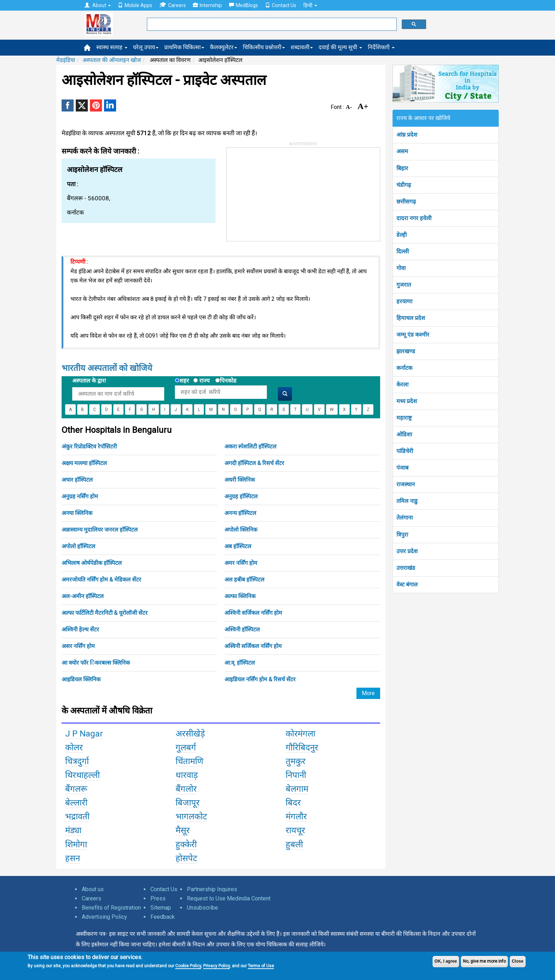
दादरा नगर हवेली (414, 218)
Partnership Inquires (212, 889)
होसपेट (186, 858)
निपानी (296, 775)
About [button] (98, 5)
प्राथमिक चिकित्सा (184, 47)
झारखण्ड (406, 351)
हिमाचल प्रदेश (411, 318)
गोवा (401, 268)
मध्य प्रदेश (407, 401)
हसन (73, 858)
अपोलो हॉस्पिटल (78, 546)
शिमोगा (76, 844)
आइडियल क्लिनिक (81, 679)
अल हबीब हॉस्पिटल (244, 580)
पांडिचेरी (405, 451)
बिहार (402, 168)
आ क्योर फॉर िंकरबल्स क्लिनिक (96, 663)
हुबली (294, 844)
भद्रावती (77, 816)
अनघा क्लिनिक (77, 513)
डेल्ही (402, 235)
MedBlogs (244, 5)
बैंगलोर (186, 789)
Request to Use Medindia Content (229, 898)
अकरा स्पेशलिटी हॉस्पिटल (250, 446)
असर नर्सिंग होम (78, 646)
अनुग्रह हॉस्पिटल (241, 496)
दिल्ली (403, 251)
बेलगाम (297, 789)
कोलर (74, 747)
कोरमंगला (301, 734)
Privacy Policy (216, 966)
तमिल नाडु (407, 501)
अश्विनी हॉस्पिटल (242, 629)
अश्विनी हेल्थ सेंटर (80, 629)
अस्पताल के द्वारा (89, 381)
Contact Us (281, 5)
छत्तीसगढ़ (406, 202)
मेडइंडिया (66, 60)
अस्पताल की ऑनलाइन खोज (112, 60)
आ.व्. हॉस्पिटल (240, 663)
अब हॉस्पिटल (238, 546)
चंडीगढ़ (404, 185)
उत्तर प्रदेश (407, 551)
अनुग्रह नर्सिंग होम (80, 496)
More (368, 693)
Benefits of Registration (111, 908)
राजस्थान (406, 484)
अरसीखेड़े (190, 734)
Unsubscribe (202, 908)
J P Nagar (84, 734)
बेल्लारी (76, 803)
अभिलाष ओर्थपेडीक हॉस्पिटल (92, 563)
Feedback (163, 917)
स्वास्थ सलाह (112, 47)
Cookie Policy (188, 966)
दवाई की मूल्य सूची (340, 47)
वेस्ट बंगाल (407, 584)
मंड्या (73, 830)
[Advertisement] (280, 192)
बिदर (293, 803)
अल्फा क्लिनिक (240, 596)
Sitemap (161, 908)
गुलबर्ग (186, 747)
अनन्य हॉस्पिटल (240, 513)
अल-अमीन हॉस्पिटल (83, 596)
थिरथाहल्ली (82, 775)
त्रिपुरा (402, 535)
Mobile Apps (135, 5)
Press (158, 898)
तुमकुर (296, 761)
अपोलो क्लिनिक (241, 530)
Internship (207, 5)
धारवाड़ (187, 775)
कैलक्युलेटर (224, 47)
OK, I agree (446, 961)
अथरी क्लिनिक (240, 480)
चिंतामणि (189, 761)
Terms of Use (261, 966)
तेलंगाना (405, 518)
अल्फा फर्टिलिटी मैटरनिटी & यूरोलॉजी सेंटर (105, 613)
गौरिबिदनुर (302, 747)
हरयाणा (404, 301)
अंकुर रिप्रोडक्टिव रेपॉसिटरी (89, 446)
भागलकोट (191, 816)
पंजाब (402, 468)
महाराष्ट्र (404, 418)
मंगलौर (296, 816)
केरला (402, 385)
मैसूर (183, 830)
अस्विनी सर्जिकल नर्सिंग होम (253, 646)
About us (93, 889)
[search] (271, 24)
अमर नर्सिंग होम (241, 563)
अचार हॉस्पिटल (77, 480)
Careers (173, 5)
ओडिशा (404, 434)
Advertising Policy (104, 917)
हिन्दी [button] (310, 5)
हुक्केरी (186, 844)
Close (518, 961)
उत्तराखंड (406, 568)
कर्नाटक (404, 368)
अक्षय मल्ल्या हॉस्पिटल (84, 463)
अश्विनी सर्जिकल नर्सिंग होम (253, 613)
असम (402, 151)
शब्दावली (302, 47)
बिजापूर (188, 803)
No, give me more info (484, 961)
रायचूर (295, 830)
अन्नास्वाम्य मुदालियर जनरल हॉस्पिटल (100, 530)
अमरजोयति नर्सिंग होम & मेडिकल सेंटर (101, 580)
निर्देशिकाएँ (381, 47)
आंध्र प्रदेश (407, 135)
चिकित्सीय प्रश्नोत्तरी (264, 47)
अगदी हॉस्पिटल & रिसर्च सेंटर (254, 463)
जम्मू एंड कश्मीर (413, 335)
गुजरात (404, 285)
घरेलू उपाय (146, 47)
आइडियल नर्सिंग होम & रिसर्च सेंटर (260, 679)
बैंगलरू (76, 789)
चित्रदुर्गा (77, 761)
